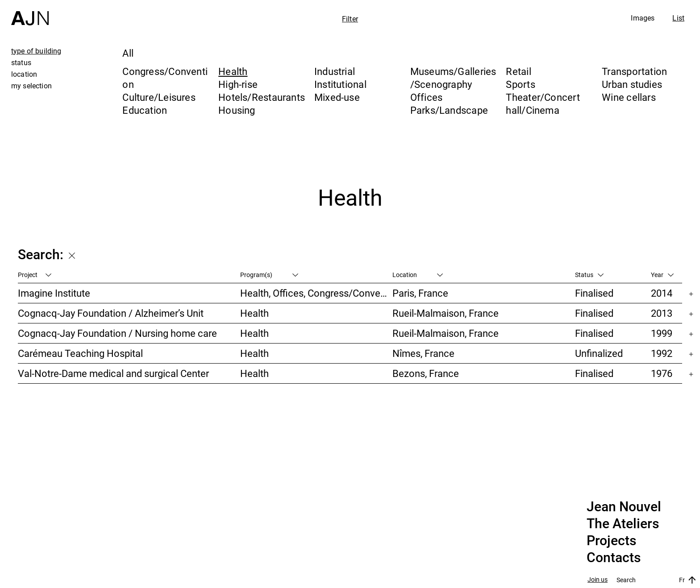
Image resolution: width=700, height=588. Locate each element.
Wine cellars (629, 97)
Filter (350, 19)
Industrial (335, 71)
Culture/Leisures (159, 97)
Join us (598, 580)
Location (418, 275)
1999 (662, 333)
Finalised (594, 293)
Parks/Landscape (449, 110)
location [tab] (24, 74)
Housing (237, 110)
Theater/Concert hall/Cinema (543, 104)
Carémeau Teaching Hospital (80, 353)
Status (589, 275)
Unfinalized (599, 353)
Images (643, 18)
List (678, 18)
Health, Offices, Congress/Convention (316, 293)
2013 (662, 313)
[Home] (30, 13)
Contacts (614, 558)
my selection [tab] (31, 86)
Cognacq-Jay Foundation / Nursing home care (117, 333)
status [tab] (21, 62)
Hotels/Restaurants (262, 97)
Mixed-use (337, 97)
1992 (662, 353)
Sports (520, 84)
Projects (611, 541)
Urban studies (632, 84)
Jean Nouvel (624, 507)
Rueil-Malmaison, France (446, 313)
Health (233, 71)
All (128, 53)
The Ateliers (623, 524)
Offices (427, 97)
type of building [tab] (36, 51)
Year (662, 275)
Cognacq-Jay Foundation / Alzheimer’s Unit (111, 313)
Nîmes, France (423, 353)
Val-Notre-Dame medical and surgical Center (113, 373)
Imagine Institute (54, 293)
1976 (662, 373)
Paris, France (420, 293)
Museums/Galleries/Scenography (453, 78)
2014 (662, 293)
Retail (518, 71)
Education (145, 110)
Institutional (340, 84)
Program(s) (269, 275)
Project (35, 275)
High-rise (238, 84)
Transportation (634, 71)
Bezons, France (426, 373)
